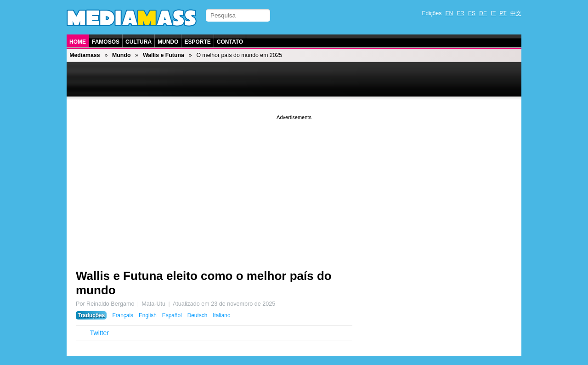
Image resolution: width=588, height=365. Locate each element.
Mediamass (85, 55)
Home (78, 42)
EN (449, 13)
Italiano (221, 315)
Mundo (168, 42)
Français (123, 315)
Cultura (139, 42)
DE (483, 13)
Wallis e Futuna (164, 55)
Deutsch (198, 315)
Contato (230, 42)
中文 (516, 13)
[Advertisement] (294, 186)
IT (493, 13)
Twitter (99, 333)
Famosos (106, 42)
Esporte (197, 42)
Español (172, 315)
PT (503, 13)
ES (472, 13)
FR (461, 13)
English (148, 315)
